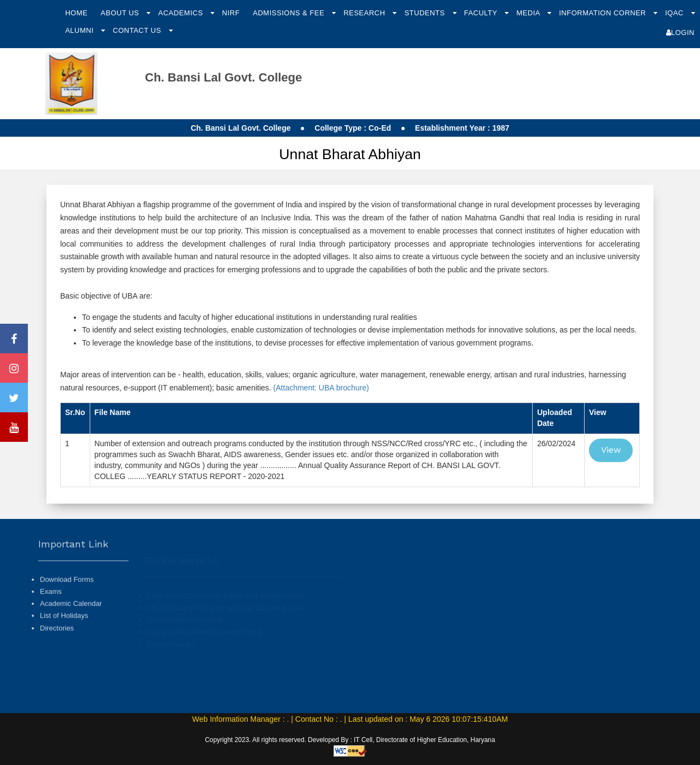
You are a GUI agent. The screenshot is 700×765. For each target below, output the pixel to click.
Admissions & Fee (290, 13)
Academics (182, 13)
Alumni (80, 30)
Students (425, 13)
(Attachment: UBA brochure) (320, 388)
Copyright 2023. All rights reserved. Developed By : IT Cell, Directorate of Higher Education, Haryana (350, 740)
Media (529, 13)
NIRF (231, 13)
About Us (121, 13)
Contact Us (138, 30)
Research (365, 13)
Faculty (482, 13)
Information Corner (603, 13)
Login (680, 33)
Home (76, 13)
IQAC (675, 13)
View (611, 450)
